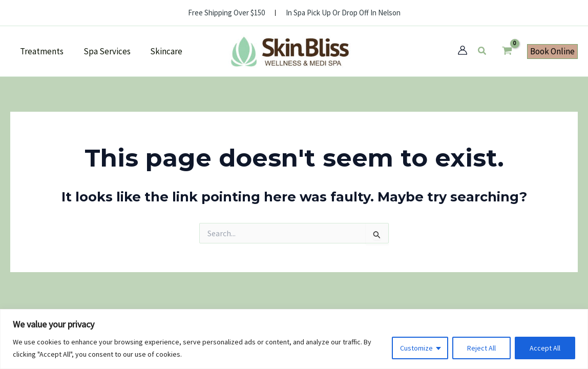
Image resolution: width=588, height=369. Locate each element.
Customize (416, 348)
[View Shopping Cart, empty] (507, 51)
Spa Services (103, 51)
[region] (294, 339)
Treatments (41, 51)
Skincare (161, 51)
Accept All (545, 348)
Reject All (481, 348)
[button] (482, 51)
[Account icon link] (463, 50)
